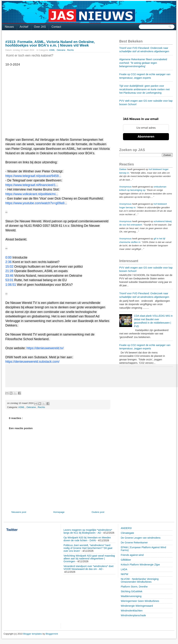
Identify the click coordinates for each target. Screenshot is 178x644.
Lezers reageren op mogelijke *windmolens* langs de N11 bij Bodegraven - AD (88, 531)
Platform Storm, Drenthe (134, 587)
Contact (56, 27)
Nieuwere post (19, 512)
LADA (124, 569)
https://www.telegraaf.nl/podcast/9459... (33, 176)
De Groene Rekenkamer (134, 543)
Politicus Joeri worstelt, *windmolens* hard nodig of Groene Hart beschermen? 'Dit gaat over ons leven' (88, 548)
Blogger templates (33, 634)
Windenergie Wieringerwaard (137, 606)
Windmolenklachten (132, 611)
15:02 (9, 267)
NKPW (125, 574)
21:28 (9, 271)
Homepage (59, 512)
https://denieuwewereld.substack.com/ (32, 362)
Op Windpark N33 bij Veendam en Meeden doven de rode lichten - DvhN (87, 539)
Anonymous (125, 187)
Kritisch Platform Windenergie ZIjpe (140, 565)
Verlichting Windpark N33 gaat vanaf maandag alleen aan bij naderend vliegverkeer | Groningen (89, 559)
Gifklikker (126, 560)
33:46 (9, 276)
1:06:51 (11, 285)
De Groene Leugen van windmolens (141, 538)
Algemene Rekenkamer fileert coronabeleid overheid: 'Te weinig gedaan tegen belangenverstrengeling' (143, 63)
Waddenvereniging (131, 596)
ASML (52, 50)
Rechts (70, 50)
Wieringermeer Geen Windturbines (140, 601)
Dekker (123, 169)
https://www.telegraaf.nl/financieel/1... (32, 185)
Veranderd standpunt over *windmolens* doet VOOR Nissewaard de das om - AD (89, 568)
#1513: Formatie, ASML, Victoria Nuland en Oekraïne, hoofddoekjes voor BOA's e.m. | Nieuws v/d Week (50, 44)
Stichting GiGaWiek (132, 591)
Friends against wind (132, 555)
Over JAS (40, 27)
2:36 (8, 262)
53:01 (9, 280)
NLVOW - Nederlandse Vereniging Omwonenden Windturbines (140, 580)
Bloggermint (52, 634)
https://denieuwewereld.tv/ (45, 348)
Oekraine (61, 50)
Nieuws (9, 27)
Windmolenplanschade (133, 615)
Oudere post (98, 512)
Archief (24, 27)
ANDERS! (126, 528)
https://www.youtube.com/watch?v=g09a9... (36, 203)
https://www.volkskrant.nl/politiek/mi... (32, 194)
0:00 (8, 257)
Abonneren (146, 137)
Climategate (128, 533)
